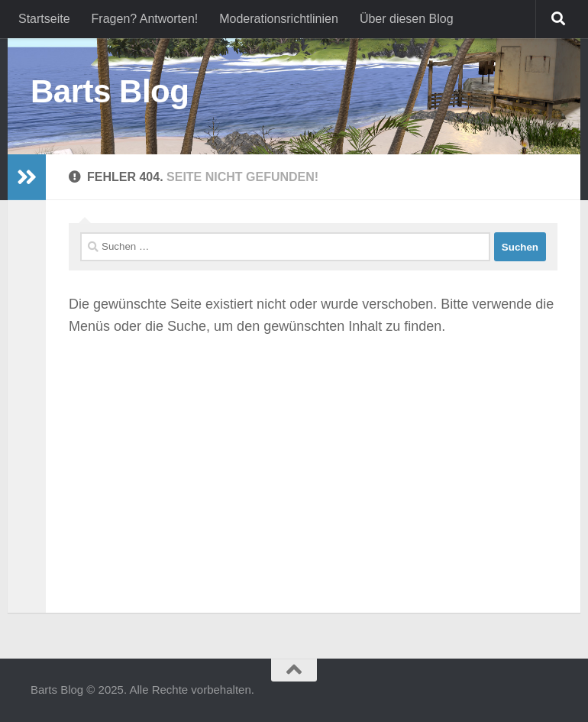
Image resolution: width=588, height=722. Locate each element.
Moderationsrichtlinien (279, 19)
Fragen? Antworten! (145, 19)
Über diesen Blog (407, 19)
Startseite (44, 19)
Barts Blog (110, 91)
